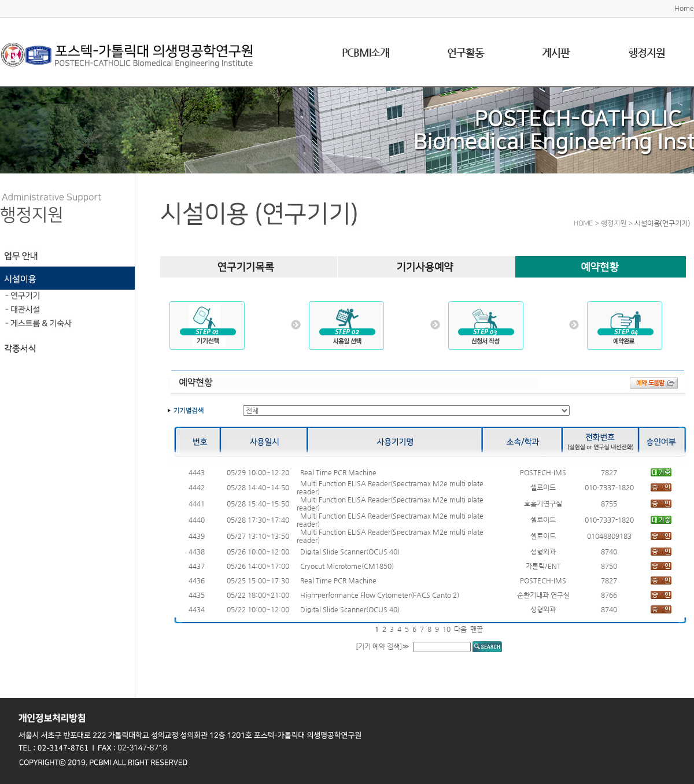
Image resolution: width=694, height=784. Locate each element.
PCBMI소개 (366, 52)
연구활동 (466, 52)
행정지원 (647, 52)
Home (684, 8)
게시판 (556, 52)
